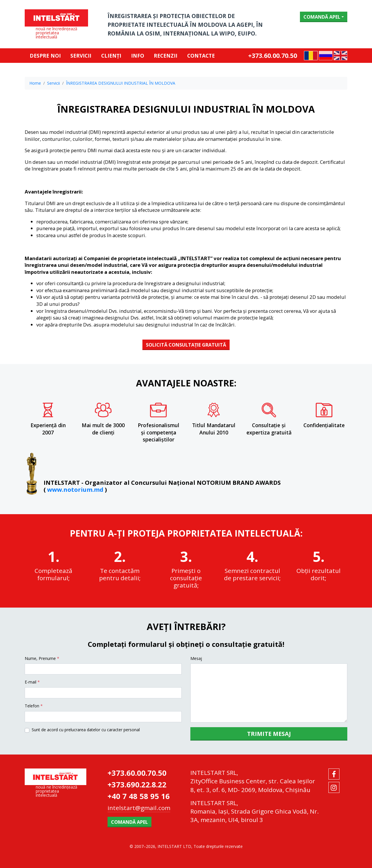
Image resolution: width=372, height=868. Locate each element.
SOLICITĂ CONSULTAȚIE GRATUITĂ (186, 345)
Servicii (81, 56)
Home (35, 83)
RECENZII (166, 56)
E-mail (32, 682)
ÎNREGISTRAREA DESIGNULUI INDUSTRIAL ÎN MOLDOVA (121, 83)
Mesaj (196, 658)
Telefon (34, 706)
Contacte (201, 56)
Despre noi (45, 56)
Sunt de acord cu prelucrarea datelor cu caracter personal (86, 730)
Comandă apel (322, 17)
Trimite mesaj (269, 734)
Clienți (111, 56)
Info (138, 56)
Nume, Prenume (42, 658)
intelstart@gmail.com (139, 808)
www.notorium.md (75, 490)
